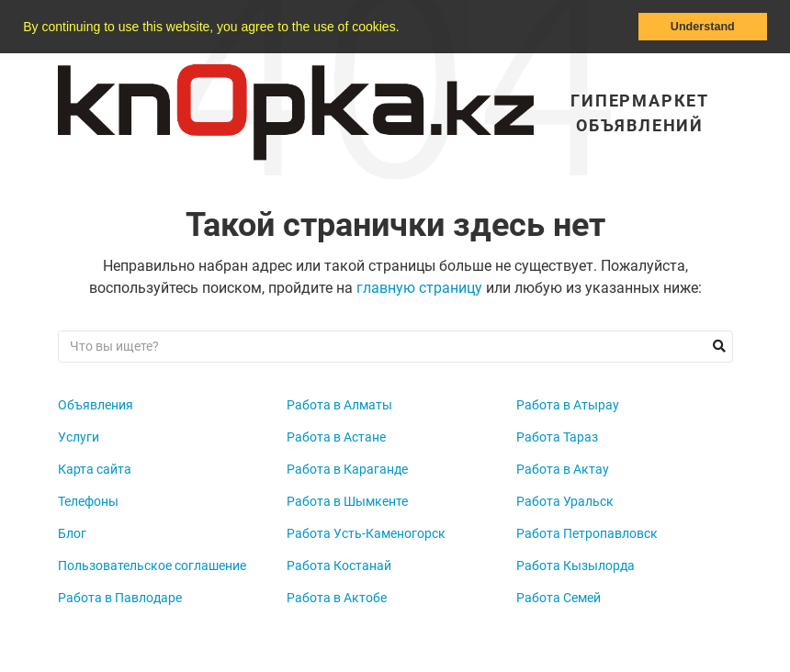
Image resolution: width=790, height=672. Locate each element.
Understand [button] (703, 27)
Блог (72, 533)
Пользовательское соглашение (152, 566)
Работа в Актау (563, 469)
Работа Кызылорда (576, 566)
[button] (405, 28)
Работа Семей (559, 598)
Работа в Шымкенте (347, 501)
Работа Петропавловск (587, 533)
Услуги (79, 437)
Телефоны (88, 501)
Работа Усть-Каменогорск (366, 533)
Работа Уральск (565, 501)
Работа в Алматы (339, 405)
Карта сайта (95, 469)
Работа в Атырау (568, 405)
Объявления (96, 405)
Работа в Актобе (337, 598)
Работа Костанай (339, 566)
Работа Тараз (557, 437)
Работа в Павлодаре (120, 598)
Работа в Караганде (347, 469)
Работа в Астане (336, 437)
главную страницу (419, 288)
